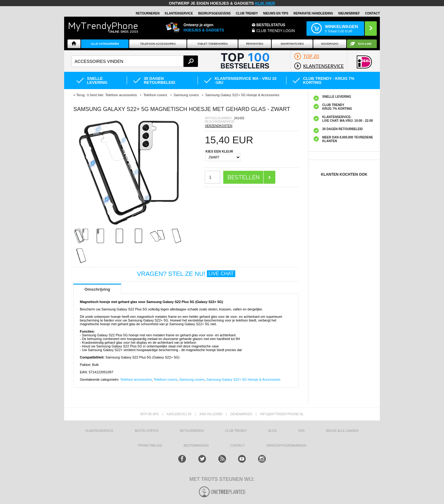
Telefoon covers (165, 379)
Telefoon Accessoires (158, 44)
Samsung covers (192, 379)
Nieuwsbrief (349, 13)
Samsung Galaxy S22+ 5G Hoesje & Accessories (244, 379)
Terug (80, 95)
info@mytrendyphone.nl (282, 414)
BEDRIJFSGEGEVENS (214, 13)
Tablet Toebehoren (212, 44)
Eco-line (365, 44)
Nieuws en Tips (276, 13)
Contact (372, 13)
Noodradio (330, 44)
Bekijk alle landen (342, 431)
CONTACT (237, 446)
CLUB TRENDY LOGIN (276, 31)
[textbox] (135, 61)
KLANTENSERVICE (179, 13)
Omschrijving (97, 289)
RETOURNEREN (148, 13)
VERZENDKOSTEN (218, 126)
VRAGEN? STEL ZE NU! (186, 274)
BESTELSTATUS (271, 25)
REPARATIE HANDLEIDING (313, 13)
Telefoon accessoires (136, 379)
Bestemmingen (196, 446)
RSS (301, 431)
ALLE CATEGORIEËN (105, 44)
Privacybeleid (150, 446)
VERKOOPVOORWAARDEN (286, 446)
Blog (273, 431)
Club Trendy (247, 13)
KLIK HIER (265, 3)
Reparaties (255, 44)
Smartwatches (292, 44)
